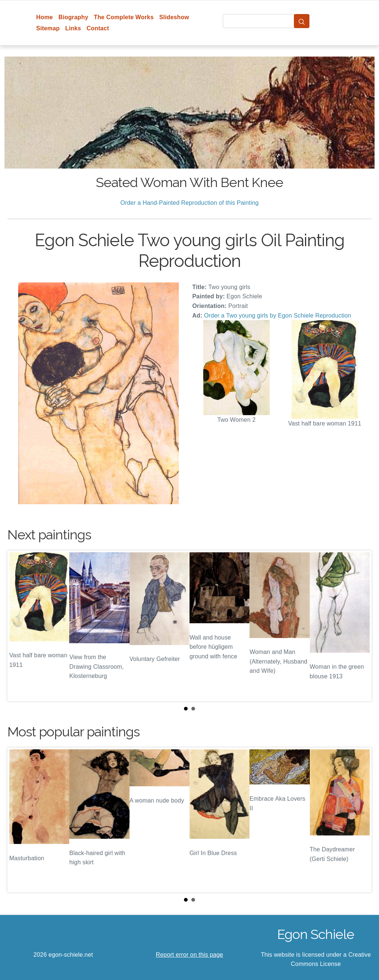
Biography (73, 17)
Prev (19, 626)
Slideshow (174, 17)
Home (45, 17)
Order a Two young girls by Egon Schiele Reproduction (278, 316)
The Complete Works (124, 17)
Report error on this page (189, 955)
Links (73, 28)
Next (360, 626)
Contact (98, 28)
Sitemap (48, 28)
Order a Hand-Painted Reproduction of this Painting (189, 203)
